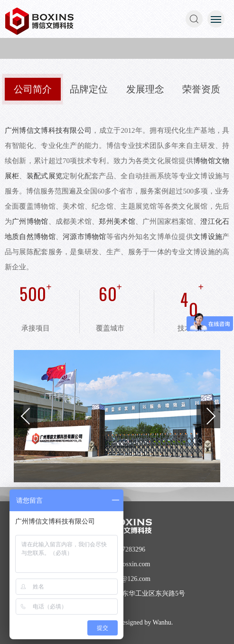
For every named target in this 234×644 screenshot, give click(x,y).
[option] (117, 416)
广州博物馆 (30, 221)
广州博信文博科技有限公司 (48, 130)
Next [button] (208, 416)
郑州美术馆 (117, 221)
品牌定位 (89, 89)
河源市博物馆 (84, 237)
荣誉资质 (201, 89)
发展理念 (145, 89)
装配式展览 (45, 176)
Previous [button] (26, 416)
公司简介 (33, 89)
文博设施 (208, 237)
